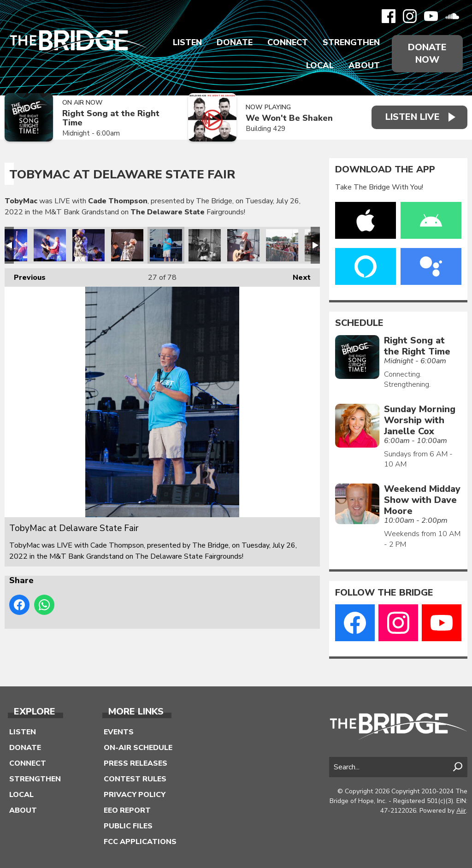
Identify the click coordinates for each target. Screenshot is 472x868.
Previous (25, 275)
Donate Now (427, 53)
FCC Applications (140, 842)
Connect (288, 42)
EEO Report (127, 810)
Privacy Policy (135, 795)
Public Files (128, 826)
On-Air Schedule (138, 748)
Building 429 (265, 129)
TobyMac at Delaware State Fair (50, 245)
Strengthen (351, 42)
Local (320, 65)
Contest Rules (135, 779)
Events (119, 732)
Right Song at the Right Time (111, 118)
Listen (187, 42)
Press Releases (136, 763)
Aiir (461, 811)
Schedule (359, 323)
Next (297, 275)
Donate (235, 42)
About (364, 65)
